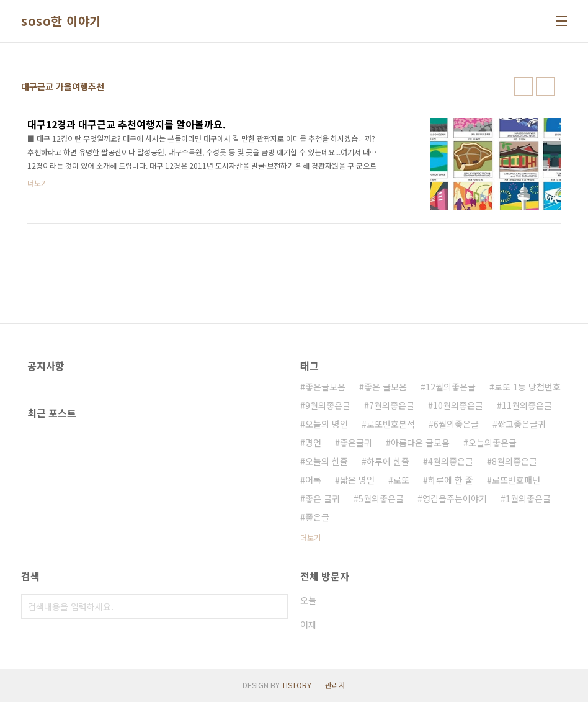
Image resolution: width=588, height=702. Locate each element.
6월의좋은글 (456, 424)
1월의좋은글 (528, 498)
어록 (313, 480)
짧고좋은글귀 (522, 424)
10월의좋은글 (458, 405)
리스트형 (545, 86)
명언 (313, 443)
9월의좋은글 (328, 405)
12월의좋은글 (451, 387)
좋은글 (317, 517)
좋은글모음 (325, 387)
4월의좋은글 (451, 461)
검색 (275, 606)
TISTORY (296, 685)
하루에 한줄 (388, 461)
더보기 (310, 537)
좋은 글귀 (323, 498)
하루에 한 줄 (451, 480)
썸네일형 (523, 86)
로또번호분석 (391, 424)
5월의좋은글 (381, 498)
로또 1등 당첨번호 (528, 387)
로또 (401, 480)
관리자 (335, 685)
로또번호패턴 (516, 480)
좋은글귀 (356, 443)
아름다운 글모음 (420, 443)
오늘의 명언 (327, 424)
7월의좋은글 (392, 405)
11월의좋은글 (527, 405)
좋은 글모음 (385, 387)
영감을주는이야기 (455, 498)
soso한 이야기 (61, 21)
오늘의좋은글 (492, 443)
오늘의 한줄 (327, 461)
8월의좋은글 (514, 461)
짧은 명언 (357, 480)
